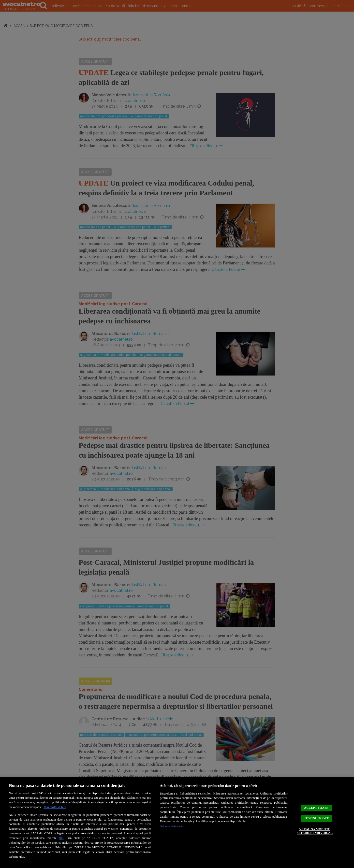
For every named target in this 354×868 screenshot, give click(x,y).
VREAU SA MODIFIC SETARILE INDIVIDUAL (314, 835)
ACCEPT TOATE (316, 804)
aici (61, 838)
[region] (177, 823)
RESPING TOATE (316, 818)
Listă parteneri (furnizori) (177, 827)
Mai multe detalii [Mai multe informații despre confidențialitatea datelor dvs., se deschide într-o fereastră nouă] (55, 807)
